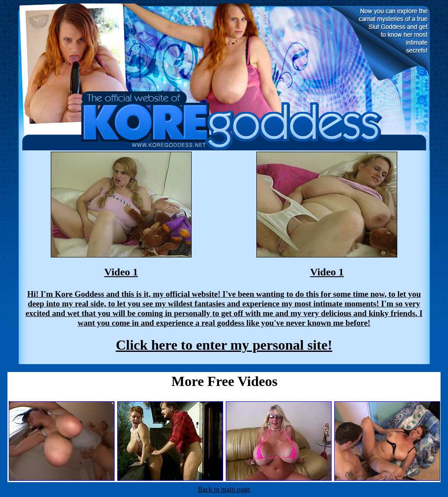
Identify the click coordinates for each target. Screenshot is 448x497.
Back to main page (224, 489)
